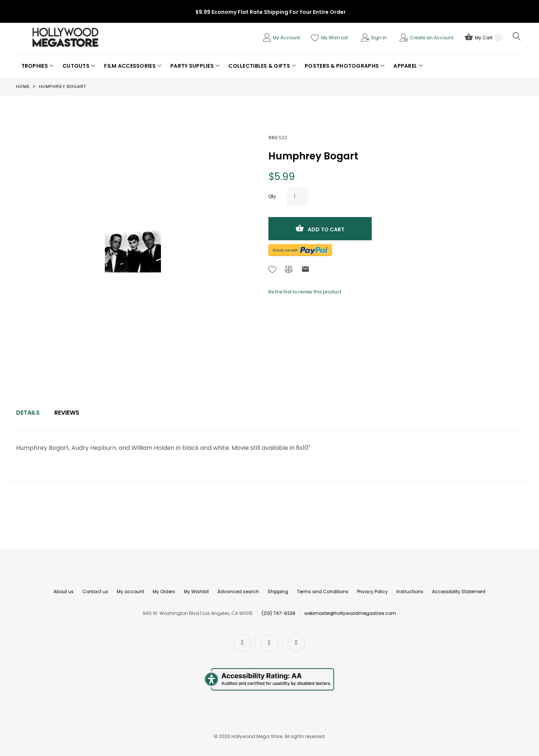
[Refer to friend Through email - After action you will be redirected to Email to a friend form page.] (305, 270)
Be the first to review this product (305, 292)
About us (64, 592)
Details (28, 413)
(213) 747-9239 (278, 613)
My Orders (164, 592)
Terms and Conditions (323, 592)
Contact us (95, 592)
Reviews (67, 413)
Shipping (278, 592)
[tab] (28, 413)
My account (130, 592)
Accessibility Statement (459, 592)
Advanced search (238, 592)
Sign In (379, 38)
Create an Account (432, 38)
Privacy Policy (372, 592)
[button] (38, 66)
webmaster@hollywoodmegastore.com (350, 613)
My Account (286, 38)
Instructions (410, 592)
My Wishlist (196, 592)
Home (23, 86)
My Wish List (335, 38)
